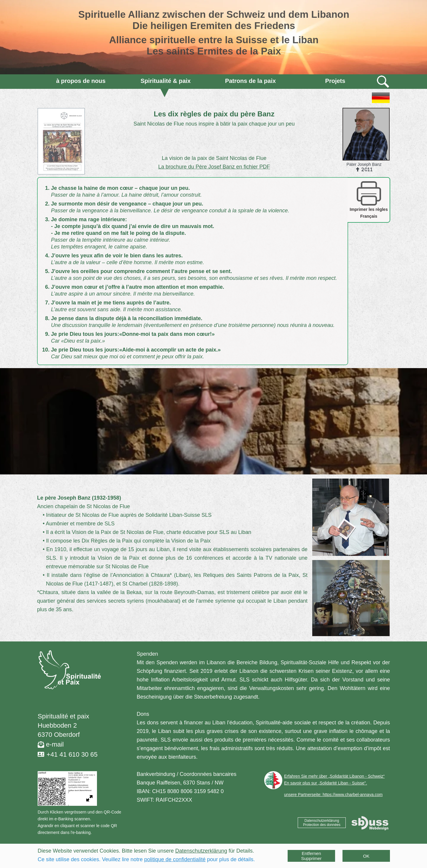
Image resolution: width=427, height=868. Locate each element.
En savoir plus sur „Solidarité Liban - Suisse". (326, 783)
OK (366, 856)
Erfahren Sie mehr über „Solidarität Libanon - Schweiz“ (334, 776)
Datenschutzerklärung (201, 851)
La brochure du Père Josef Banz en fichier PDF (214, 167)
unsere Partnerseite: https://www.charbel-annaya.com (333, 795)
